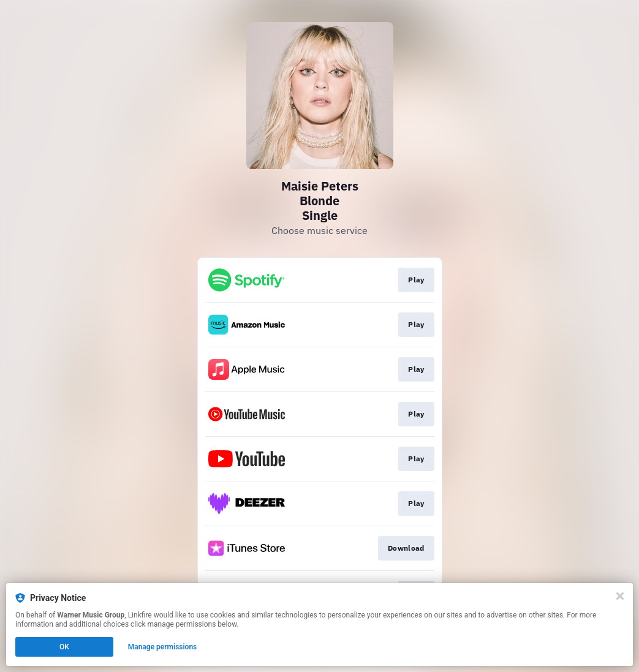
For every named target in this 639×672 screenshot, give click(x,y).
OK (64, 647)
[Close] (620, 596)
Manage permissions (163, 647)
